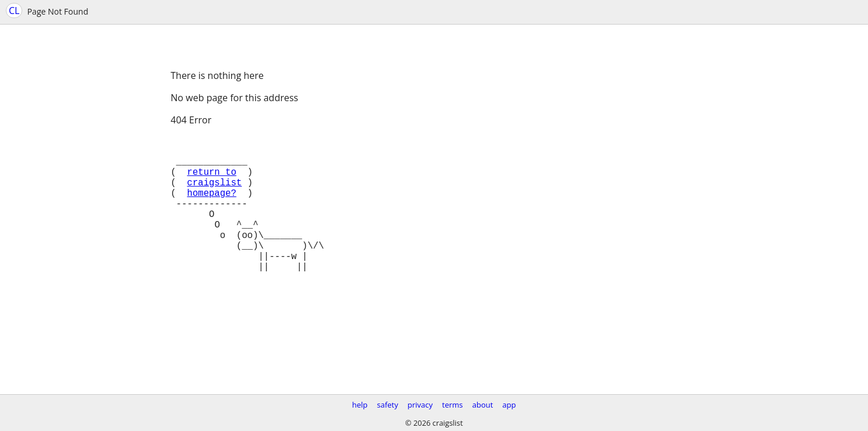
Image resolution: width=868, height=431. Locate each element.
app (509, 405)
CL (14, 11)
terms (452, 405)
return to (212, 181)
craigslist (215, 194)
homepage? (212, 206)
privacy (420, 405)
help (360, 405)
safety (387, 405)
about (483, 405)
